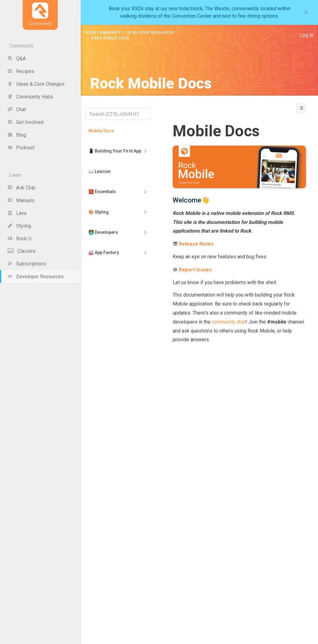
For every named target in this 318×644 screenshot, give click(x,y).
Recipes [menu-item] (21, 71)
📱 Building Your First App (115, 151)
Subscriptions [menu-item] (27, 264)
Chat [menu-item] (17, 109)
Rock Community (103, 33)
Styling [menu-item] (19, 226)
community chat (229, 322)
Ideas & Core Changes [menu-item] (36, 84)
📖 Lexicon (100, 171)
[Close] (306, 12)
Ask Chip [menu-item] (21, 188)
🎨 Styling (99, 212)
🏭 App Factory (104, 252)
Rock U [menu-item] (19, 239)
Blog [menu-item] (17, 135)
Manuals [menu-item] (21, 200)
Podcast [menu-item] (21, 148)
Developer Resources (150, 33)
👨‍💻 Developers (103, 232)
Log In (307, 35)
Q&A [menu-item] (17, 59)
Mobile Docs (101, 131)
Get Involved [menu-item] (25, 122)
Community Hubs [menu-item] (30, 97)
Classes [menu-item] (21, 251)
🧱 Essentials (102, 192)
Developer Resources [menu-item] (36, 277)
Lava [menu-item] (17, 213)
